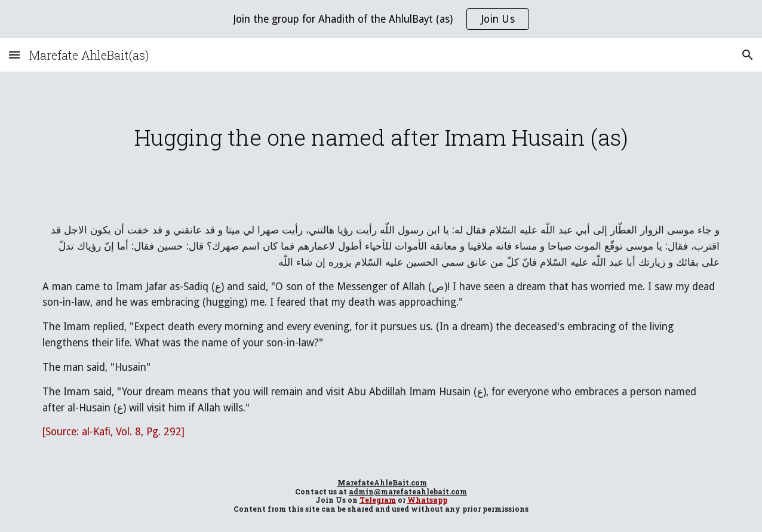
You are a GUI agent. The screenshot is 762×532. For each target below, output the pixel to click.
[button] (14, 55)
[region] (381, 19)
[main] (381, 137)
